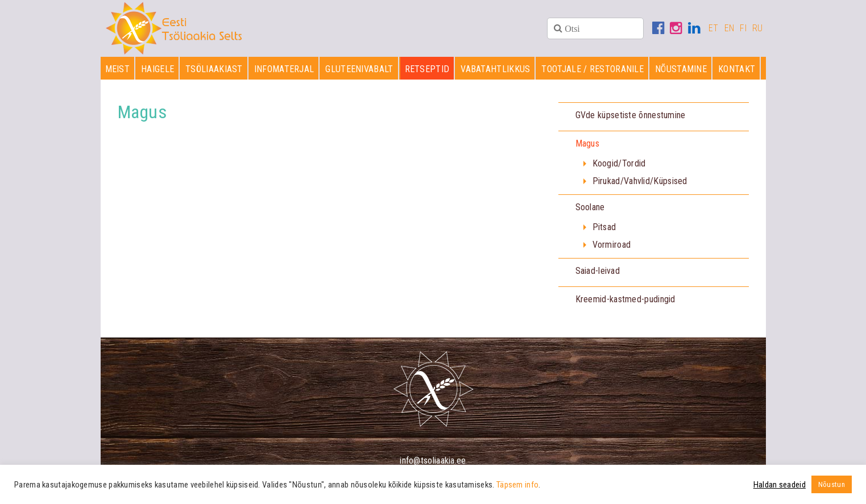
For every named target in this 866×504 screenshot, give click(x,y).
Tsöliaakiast (214, 69)
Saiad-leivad (598, 271)
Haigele (158, 69)
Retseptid (427, 69)
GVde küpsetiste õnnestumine (631, 115)
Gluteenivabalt (359, 69)
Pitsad (604, 227)
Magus (588, 143)
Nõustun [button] (832, 484)
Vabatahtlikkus (495, 69)
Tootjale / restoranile (592, 69)
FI (743, 28)
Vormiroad (612, 245)
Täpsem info (517, 485)
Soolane (590, 207)
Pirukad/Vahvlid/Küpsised (640, 181)
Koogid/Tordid (619, 163)
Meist (118, 69)
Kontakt (737, 69)
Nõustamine (681, 69)
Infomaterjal (284, 69)
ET (714, 28)
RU (758, 28)
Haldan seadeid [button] (780, 485)
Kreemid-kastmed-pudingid (625, 299)
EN (730, 28)
